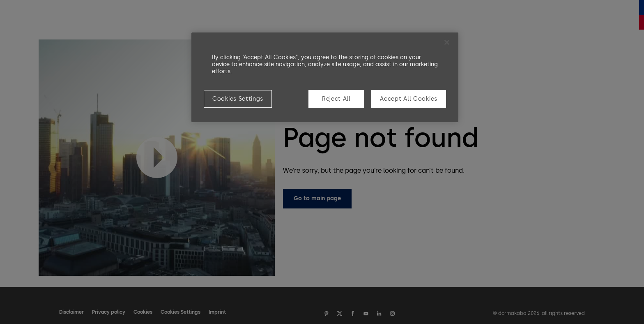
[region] (325, 77)
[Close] (447, 42)
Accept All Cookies (409, 99)
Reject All (336, 99)
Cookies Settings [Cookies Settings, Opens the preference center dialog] (238, 99)
